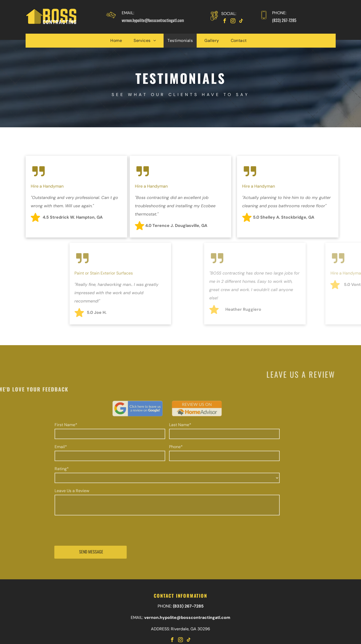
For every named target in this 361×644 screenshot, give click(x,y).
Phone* (148, 447)
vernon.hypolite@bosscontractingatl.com (153, 20)
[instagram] (233, 22)
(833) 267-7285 (284, 20)
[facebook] (225, 22)
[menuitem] (118, 41)
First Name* (38, 425)
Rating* (34, 469)
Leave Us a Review (44, 491)
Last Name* (152, 425)
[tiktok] (241, 22)
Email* (33, 447)
